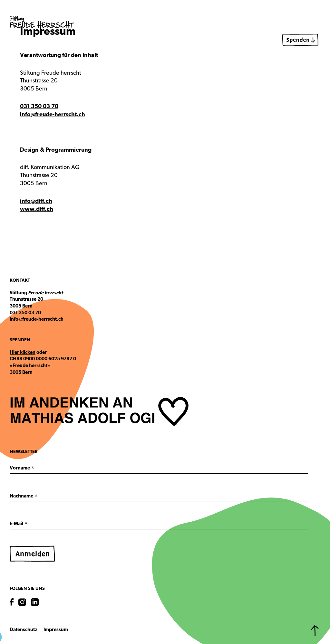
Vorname (22, 469)
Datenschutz (23, 630)
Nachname (24, 497)
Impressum (56, 630)
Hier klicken (23, 353)
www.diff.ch (37, 209)
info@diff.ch (36, 201)
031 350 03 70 (39, 107)
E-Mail (19, 525)
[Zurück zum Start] (315, 631)
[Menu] (314, 21)
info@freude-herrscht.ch (53, 115)
